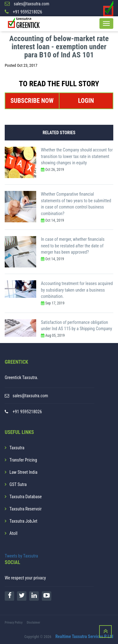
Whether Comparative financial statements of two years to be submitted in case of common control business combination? (76, 204)
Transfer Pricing (23, 460)
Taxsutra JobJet (23, 521)
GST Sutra (18, 484)
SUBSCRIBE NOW (32, 101)
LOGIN (86, 101)
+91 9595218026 (27, 412)
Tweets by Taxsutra (21, 556)
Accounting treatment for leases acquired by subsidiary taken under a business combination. (77, 290)
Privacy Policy (14, 623)
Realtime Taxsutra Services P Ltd (84, 636)
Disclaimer (34, 623)
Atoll (13, 533)
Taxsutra (17, 448)
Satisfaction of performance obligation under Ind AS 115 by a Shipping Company (76, 326)
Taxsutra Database (26, 497)
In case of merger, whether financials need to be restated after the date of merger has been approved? (73, 246)
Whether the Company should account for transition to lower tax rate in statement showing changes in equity (77, 156)
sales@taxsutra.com (30, 396)
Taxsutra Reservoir (25, 509)
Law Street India (23, 472)
